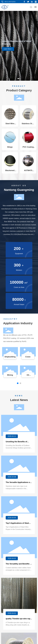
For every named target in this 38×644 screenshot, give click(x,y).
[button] (18, 79)
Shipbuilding (10, 357)
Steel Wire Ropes (10, 125)
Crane (28, 357)
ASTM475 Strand (28, 171)
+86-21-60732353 (10, 2)
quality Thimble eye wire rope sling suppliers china (18, 620)
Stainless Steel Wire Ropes (28, 125)
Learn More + (8, 49)
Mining (10, 375)
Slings (10, 147)
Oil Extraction (28, 376)
